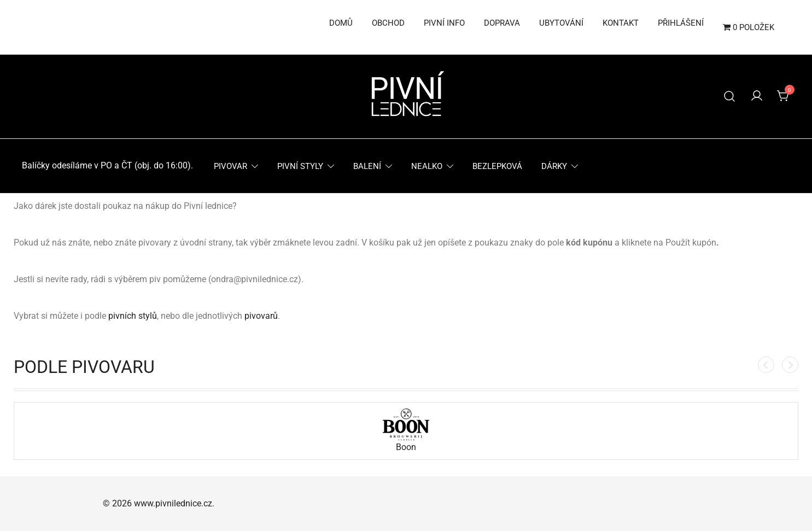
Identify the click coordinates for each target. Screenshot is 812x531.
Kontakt (621, 23)
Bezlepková (497, 166)
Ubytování (561, 23)
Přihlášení (681, 23)
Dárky (554, 166)
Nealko (427, 166)
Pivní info (444, 23)
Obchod (388, 23)
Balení (367, 166)
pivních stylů (133, 316)
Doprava (502, 23)
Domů (341, 23)
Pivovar (230, 166)
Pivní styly (300, 166)
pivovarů (261, 316)
